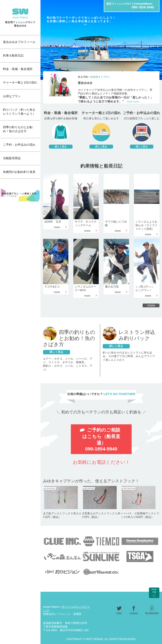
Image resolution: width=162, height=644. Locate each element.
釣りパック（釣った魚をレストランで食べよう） (19, 112)
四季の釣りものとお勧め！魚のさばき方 (18, 129)
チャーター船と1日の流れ (20, 82)
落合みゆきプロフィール (19, 42)
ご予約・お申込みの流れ (19, 145)
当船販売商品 (12, 158)
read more (133, 102)
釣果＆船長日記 (13, 55)
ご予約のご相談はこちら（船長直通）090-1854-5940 (101, 439)
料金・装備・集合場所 (18, 69)
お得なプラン (12, 96)
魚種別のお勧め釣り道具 (19, 172)
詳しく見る (56, 352)
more (151, 305)
